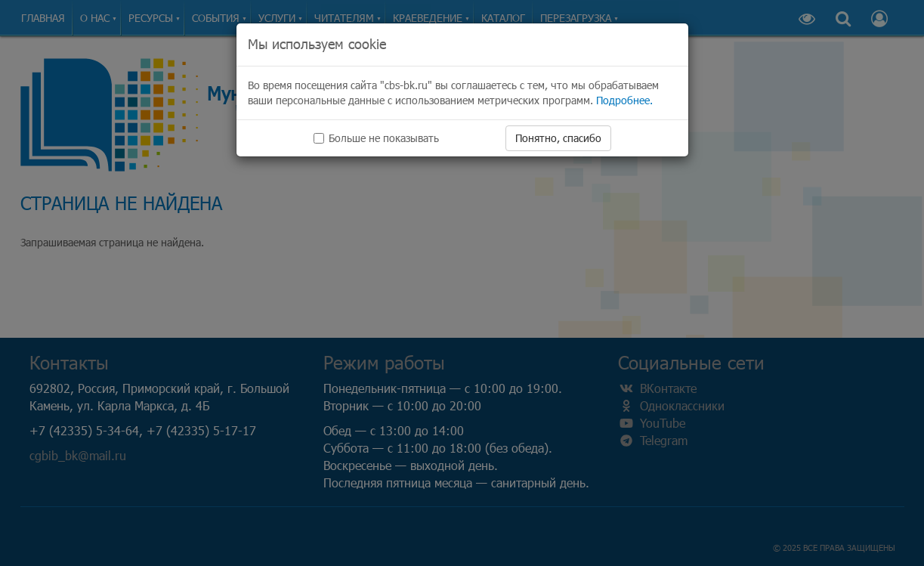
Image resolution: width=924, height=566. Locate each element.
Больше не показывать (376, 138)
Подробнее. (624, 100)
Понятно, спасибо (558, 138)
